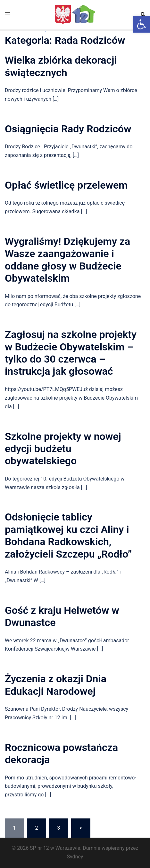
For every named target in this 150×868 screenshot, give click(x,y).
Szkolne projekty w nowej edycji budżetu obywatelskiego (63, 449)
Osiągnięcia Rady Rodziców (68, 129)
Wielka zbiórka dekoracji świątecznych (61, 66)
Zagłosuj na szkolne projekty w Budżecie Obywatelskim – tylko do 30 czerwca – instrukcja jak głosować (71, 353)
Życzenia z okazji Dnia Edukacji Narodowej (56, 685)
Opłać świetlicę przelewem (66, 185)
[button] (142, 24)
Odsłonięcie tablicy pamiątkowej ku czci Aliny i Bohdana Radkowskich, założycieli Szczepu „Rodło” (68, 535)
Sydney (75, 857)
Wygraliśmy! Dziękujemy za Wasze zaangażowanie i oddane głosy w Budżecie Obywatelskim (67, 260)
